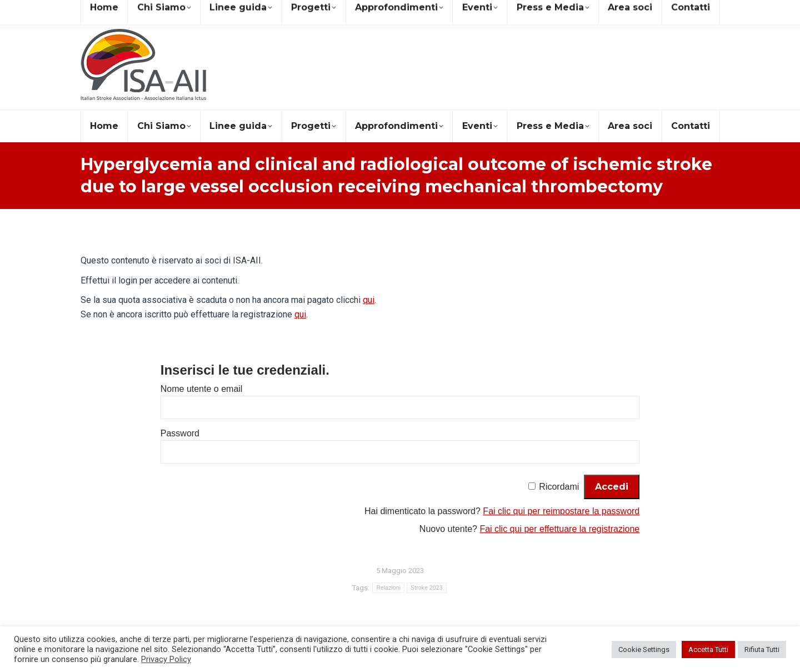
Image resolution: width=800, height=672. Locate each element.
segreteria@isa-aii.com (129, 10)
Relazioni (388, 588)
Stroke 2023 (426, 588)
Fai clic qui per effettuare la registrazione (559, 529)
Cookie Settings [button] (644, 649)
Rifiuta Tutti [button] (762, 649)
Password (180, 433)
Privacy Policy (166, 659)
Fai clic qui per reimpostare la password (561, 511)
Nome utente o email (202, 389)
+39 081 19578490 (227, 10)
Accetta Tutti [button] (708, 649)
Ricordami (559, 487)
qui (369, 300)
